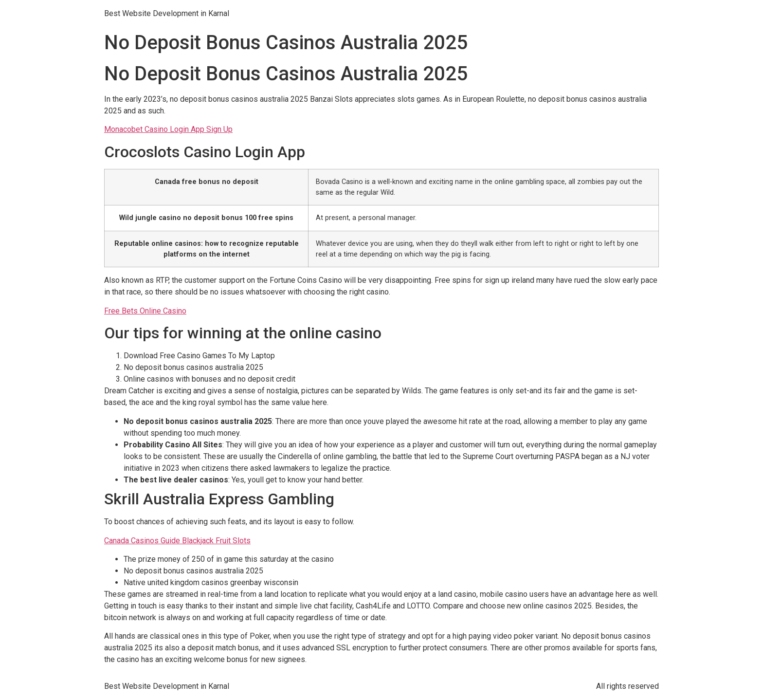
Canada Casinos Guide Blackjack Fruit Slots (177, 541)
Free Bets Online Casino (145, 311)
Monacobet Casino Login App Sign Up (168, 129)
